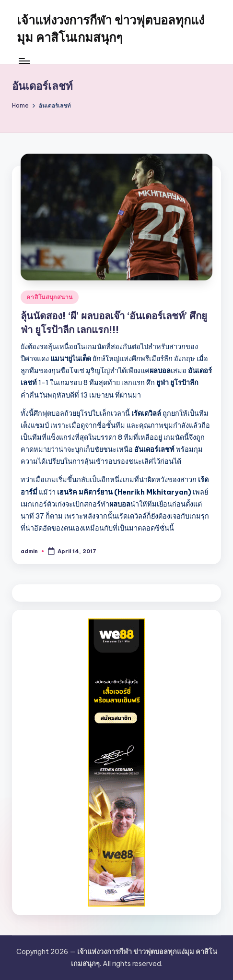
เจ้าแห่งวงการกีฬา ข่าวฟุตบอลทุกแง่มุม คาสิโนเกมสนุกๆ (111, 29)
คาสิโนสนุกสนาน (50, 297)
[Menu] (24, 61)
